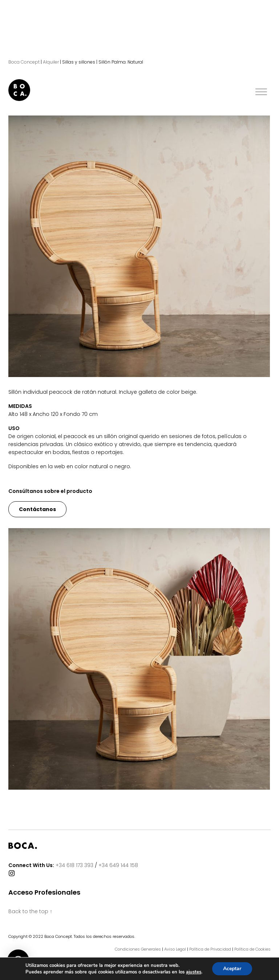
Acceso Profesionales (44, 892)
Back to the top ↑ (30, 911)
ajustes (194, 972)
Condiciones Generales (138, 949)
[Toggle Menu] (261, 92)
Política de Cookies (252, 949)
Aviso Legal (175, 949)
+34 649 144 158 (118, 865)
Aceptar (232, 969)
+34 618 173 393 (74, 865)
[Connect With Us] (12, 874)
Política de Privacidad (210, 949)
